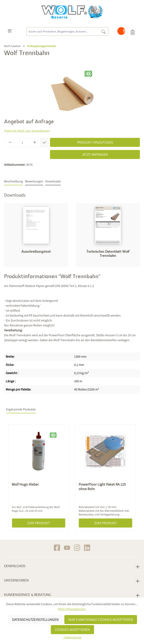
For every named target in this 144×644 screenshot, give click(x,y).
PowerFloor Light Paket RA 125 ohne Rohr (102, 487)
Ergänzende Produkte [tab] (21, 409)
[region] (72, 92)
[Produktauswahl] (133, 32)
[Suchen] (104, 31)
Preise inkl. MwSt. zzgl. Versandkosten (27, 131)
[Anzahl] (23, 143)
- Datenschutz (72, 637)
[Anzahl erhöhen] (35, 143)
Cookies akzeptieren (72, 630)
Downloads (15, 566)
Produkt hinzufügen (95, 142)
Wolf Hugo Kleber (25, 484)
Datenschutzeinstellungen (35, 619)
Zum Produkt (39, 523)
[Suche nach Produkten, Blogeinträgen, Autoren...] (63, 31)
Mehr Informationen (72, 609)
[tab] (14, 182)
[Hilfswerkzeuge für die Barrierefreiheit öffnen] (124, 32)
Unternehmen (16, 581)
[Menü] (10, 32)
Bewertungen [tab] (34, 181)
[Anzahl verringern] (10, 143)
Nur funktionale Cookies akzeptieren (101, 619)
